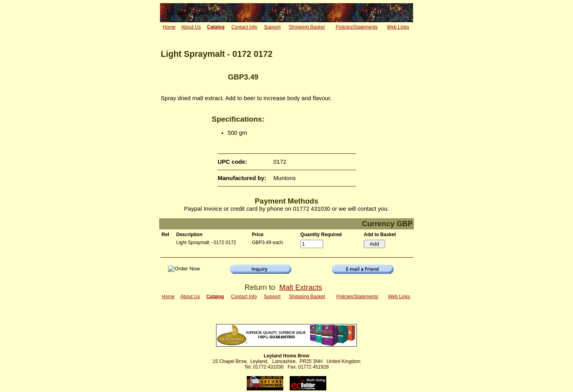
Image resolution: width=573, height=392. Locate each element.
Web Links (398, 27)
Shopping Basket (307, 27)
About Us (191, 27)
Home (169, 27)
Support (272, 27)
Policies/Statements (357, 27)
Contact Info (245, 27)
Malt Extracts (301, 287)
